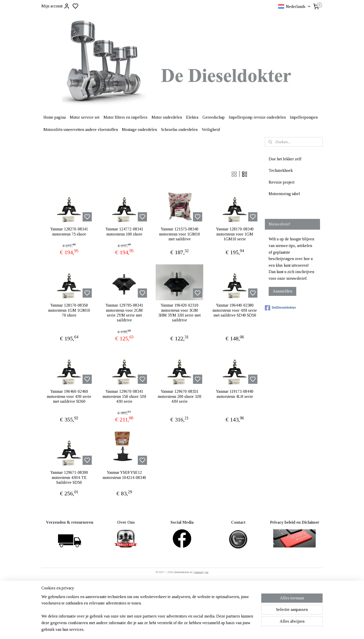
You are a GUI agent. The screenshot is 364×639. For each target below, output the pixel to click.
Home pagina (55, 117)
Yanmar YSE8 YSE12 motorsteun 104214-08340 (124, 475)
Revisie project (282, 182)
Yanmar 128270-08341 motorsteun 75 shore (69, 231)
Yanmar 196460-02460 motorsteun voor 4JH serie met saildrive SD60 (69, 396)
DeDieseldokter (280, 308)
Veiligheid (211, 130)
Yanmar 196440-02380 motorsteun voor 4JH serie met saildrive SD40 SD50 (235, 310)
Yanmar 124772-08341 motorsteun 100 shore (124, 231)
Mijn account (56, 6)
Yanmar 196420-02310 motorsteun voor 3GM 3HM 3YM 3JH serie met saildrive (179, 313)
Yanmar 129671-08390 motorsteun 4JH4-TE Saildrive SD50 (69, 477)
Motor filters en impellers (126, 117)
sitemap (199, 572)
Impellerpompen (304, 117)
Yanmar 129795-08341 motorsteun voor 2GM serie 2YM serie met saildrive (124, 313)
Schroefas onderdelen (179, 130)
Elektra (192, 117)
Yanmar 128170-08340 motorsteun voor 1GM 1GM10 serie (235, 234)
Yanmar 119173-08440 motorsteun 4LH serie (235, 394)
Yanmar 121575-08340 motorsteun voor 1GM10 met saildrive (179, 234)
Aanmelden (282, 291)
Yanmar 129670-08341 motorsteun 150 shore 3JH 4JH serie (124, 396)
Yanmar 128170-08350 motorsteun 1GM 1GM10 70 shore (69, 310)
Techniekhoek (281, 170)
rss (207, 572)
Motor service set (85, 117)
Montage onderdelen (139, 130)
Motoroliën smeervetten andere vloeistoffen (81, 130)
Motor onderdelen (167, 117)
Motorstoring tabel (284, 194)
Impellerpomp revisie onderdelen (257, 117)
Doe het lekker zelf (285, 159)
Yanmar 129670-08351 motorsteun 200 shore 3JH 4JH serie (180, 396)
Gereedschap (214, 117)
